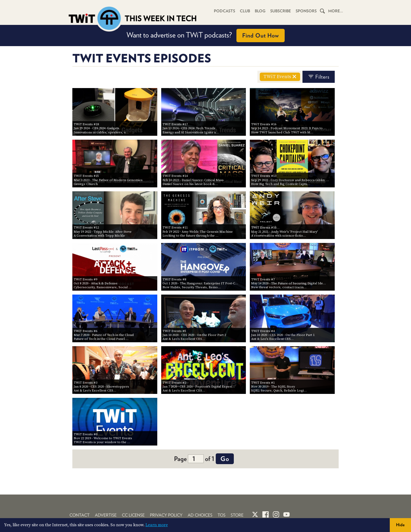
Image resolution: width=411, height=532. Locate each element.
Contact (80, 515)
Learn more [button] (157, 525)
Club (245, 11)
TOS (221, 515)
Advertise (106, 515)
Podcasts (225, 11)
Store (237, 515)
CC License (133, 515)
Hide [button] (400, 525)
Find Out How (261, 35)
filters (319, 77)
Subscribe (281, 11)
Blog (260, 11)
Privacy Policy (166, 515)
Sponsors (306, 11)
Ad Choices (200, 515)
